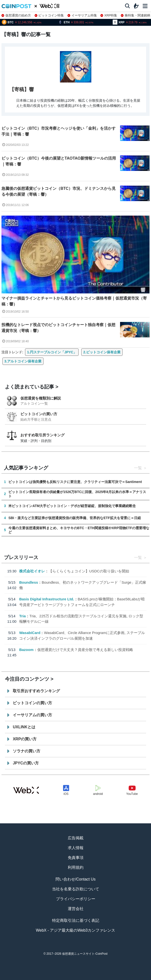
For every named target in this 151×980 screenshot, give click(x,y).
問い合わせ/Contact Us (76, 879)
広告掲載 (76, 838)
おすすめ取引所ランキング (42, 435)
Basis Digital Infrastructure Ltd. (47, 599)
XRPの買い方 (25, 739)
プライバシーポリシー (76, 899)
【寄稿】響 (22, 89)
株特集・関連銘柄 (136, 15)
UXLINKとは (24, 727)
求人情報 (76, 848)
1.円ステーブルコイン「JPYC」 (52, 352)
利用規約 (76, 867)
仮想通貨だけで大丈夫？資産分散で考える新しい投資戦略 (85, 650)
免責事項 (76, 858)
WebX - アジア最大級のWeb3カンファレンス (75, 930)
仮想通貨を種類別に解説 (41, 398)
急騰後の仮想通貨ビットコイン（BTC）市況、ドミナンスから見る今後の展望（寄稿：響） (59, 191)
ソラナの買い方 (27, 751)
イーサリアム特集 (82, 15)
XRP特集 (109, 15)
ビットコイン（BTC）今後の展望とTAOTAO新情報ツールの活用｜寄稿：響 (59, 161)
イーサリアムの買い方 (32, 715)
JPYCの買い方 (26, 763)
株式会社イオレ (32, 571)
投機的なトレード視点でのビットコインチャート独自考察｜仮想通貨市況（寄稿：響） (58, 328)
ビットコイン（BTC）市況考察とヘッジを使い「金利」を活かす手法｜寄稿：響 (59, 131)
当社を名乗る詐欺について (76, 889)
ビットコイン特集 (49, 15)
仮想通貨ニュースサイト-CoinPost (85, 954)
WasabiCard (30, 633)
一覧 (138, 468)
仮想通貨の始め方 (16, 15)
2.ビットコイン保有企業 (102, 352)
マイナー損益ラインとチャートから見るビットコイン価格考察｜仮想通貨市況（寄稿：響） (74, 301)
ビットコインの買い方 (39, 414)
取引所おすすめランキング (36, 691)
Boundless (29, 582)
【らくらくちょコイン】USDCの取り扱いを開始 (89, 571)
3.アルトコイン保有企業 (23, 361)
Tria (22, 616)
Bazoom (26, 650)
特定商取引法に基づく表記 (76, 920)
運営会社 (76, 909)
